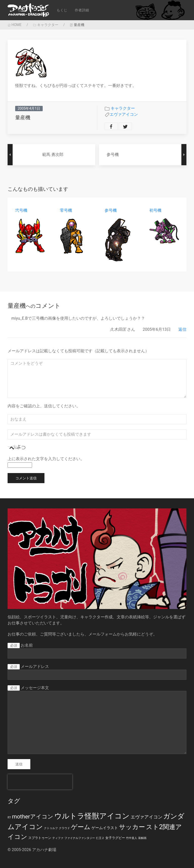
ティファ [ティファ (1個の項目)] (58, 838)
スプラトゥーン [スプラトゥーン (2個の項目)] (40, 838)
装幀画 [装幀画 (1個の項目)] (142, 838)
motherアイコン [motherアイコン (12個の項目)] (32, 816)
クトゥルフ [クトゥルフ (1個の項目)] (51, 828)
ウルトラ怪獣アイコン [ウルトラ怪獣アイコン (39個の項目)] (92, 816)
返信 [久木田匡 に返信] (182, 329)
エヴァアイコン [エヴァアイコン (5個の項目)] (147, 817)
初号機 (155, 210)
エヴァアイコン (124, 114)
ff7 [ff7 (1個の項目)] (9, 818)
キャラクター (46, 25)
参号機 (111, 210)
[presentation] (40, 782)
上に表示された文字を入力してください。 (46, 459)
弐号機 (21, 210)
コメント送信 (26, 478)
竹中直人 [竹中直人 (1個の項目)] (132, 838)
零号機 (66, 210)
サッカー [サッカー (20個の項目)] (132, 827)
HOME (15, 25)
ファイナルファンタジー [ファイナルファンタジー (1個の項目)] (80, 838)
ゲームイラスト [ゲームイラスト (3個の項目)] (105, 828)
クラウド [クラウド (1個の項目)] (64, 828)
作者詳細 (82, 10)
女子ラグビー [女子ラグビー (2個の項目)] (115, 838)
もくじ (62, 10)
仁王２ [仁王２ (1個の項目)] (100, 838)
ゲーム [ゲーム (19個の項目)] (81, 827)
